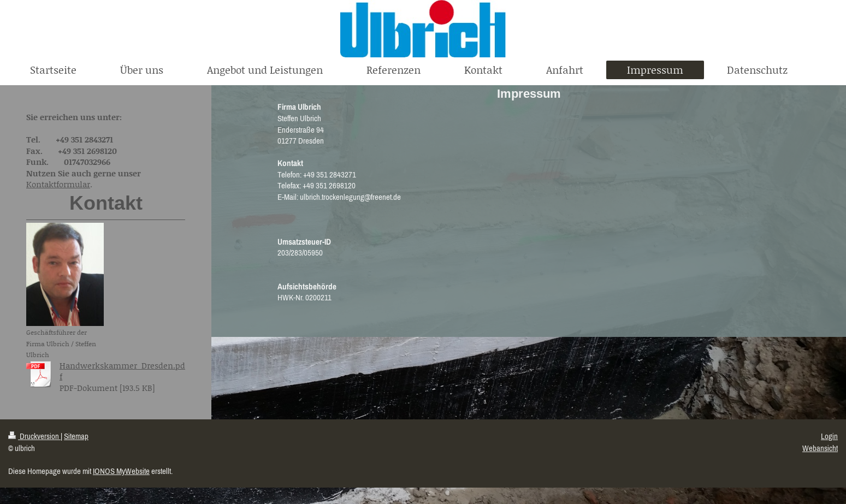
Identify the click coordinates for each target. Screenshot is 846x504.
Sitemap (76, 436)
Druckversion (34, 436)
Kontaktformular (58, 184)
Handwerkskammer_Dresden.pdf (122, 371)
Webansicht (820, 448)
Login (829, 436)
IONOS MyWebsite (121, 471)
